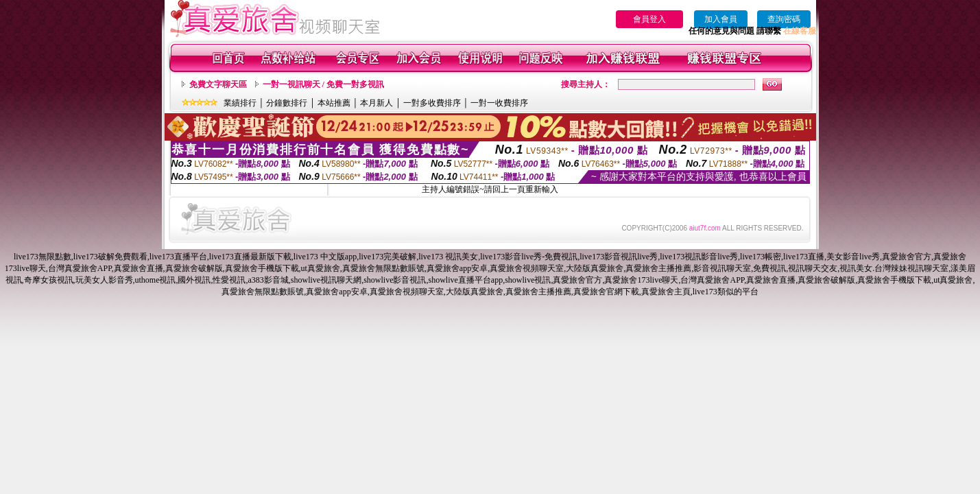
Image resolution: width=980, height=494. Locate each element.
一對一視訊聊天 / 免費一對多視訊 (323, 84)
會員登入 (649, 19)
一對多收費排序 (432, 103)
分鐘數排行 (287, 103)
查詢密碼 (784, 19)
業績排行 (240, 103)
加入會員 (721, 19)
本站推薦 (334, 103)
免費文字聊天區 (218, 84)
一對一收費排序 (499, 103)
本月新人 (377, 103)
